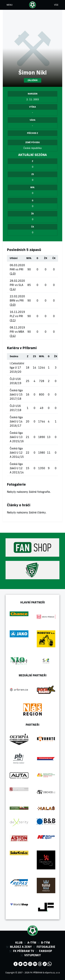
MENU (10, 5)
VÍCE (56, 5)
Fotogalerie (46, 947)
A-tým (32, 943)
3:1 (13, 320)
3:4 (13, 336)
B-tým (45, 943)
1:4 (13, 289)
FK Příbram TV (24, 951)
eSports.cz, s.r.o (52, 973)
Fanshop (45, 951)
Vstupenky (32, 955)
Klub (19, 943)
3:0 (13, 305)
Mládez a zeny (21, 947)
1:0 (13, 274)
